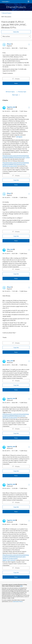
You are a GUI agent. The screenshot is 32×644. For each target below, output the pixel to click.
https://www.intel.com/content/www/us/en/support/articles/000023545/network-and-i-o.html (16, 157)
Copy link (16, 180)
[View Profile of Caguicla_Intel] (12, 107)
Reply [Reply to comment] (16, 185)
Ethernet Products (7, 13)
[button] (29, 44)
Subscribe (16, 32)
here (21, 586)
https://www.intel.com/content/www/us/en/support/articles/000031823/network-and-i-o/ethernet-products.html (16, 164)
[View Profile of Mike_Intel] (11, 249)
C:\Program (19, 137)
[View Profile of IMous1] (10, 44)
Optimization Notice (18, 601)
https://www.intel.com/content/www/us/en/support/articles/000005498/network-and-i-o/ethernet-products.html (16, 416)
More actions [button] (6, 36)
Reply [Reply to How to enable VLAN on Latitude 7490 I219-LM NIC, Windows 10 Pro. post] (16, 83)
